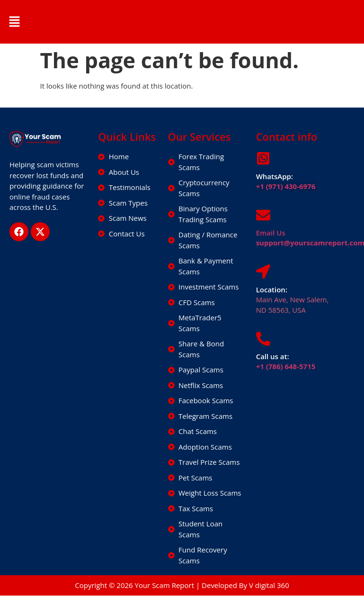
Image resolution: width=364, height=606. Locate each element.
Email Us (271, 233)
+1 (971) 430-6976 (286, 186)
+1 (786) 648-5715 (286, 366)
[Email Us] (263, 215)
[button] (14, 22)
